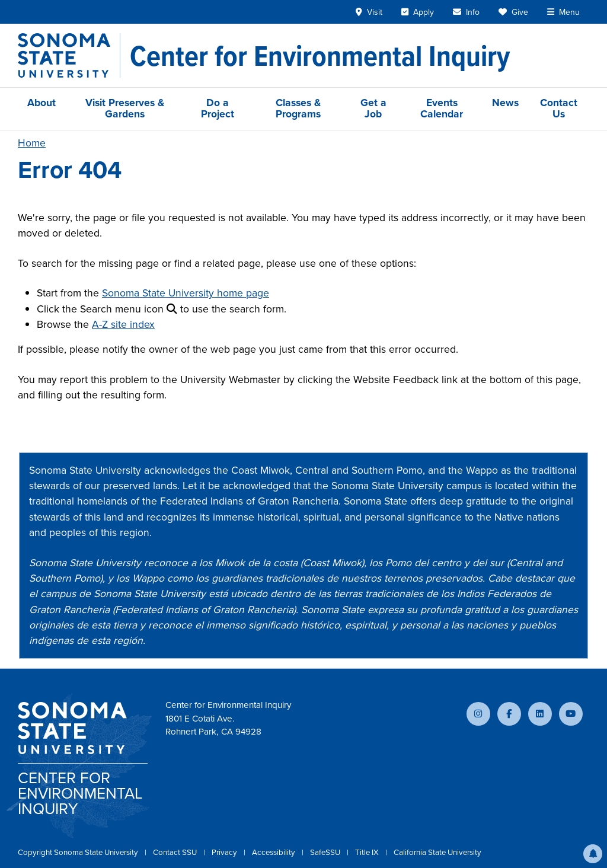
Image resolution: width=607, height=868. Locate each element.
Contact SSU (176, 852)
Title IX (368, 852)
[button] (593, 854)
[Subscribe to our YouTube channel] (571, 714)
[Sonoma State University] (69, 55)
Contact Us (559, 108)
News (505, 103)
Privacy (225, 852)
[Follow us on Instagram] (478, 714)
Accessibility (274, 852)
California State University (437, 852)
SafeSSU (326, 852)
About (41, 103)
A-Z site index (123, 324)
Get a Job (373, 108)
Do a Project (218, 108)
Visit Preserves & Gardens (125, 108)
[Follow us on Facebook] (509, 714)
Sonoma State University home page (186, 293)
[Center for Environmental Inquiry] (320, 56)
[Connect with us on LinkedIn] (540, 714)
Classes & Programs (298, 108)
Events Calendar (442, 108)
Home (32, 143)
